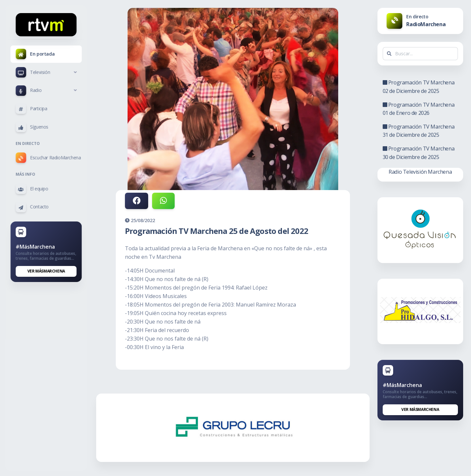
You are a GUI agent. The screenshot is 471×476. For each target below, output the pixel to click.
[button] (46, 72)
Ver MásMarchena (46, 271)
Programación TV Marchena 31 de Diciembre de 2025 (419, 131)
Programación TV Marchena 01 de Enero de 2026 (419, 109)
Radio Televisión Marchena (420, 172)
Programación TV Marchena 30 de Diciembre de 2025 (419, 153)
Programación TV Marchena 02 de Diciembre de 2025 (419, 87)
